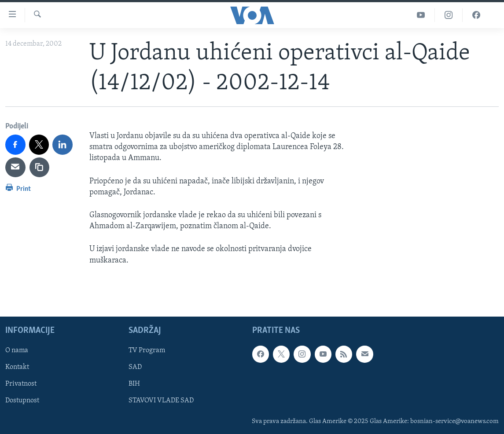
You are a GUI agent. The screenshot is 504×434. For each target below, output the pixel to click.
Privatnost (21, 384)
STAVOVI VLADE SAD (161, 401)
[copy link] (40, 168)
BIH (134, 384)
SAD (135, 367)
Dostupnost (22, 401)
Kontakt (17, 367)
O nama (17, 350)
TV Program (147, 350)
